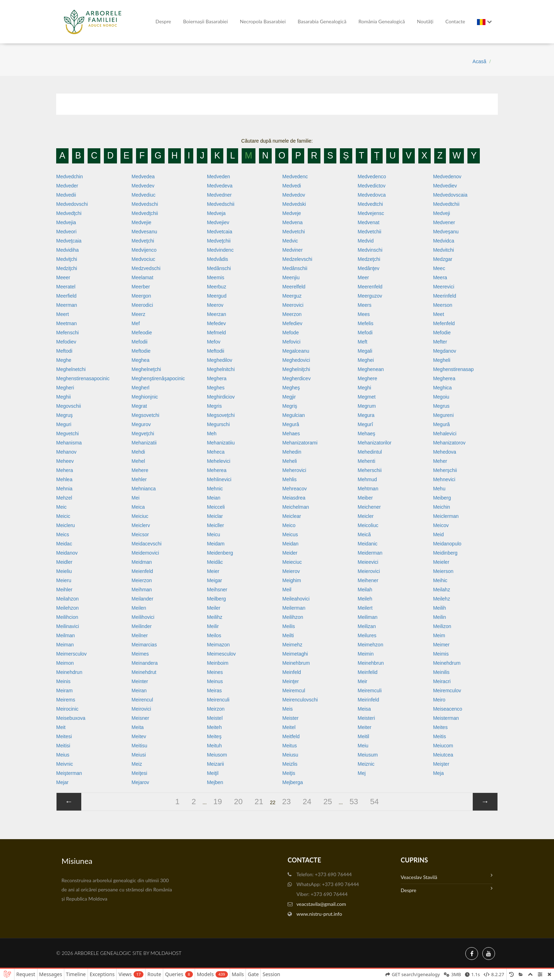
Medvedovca (372, 195)
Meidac (64, 544)
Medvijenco (144, 250)
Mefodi (365, 333)
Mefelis (365, 323)
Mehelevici (219, 461)
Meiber (365, 498)
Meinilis (441, 672)
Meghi (364, 388)
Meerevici (444, 287)
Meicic (63, 516)
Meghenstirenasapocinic (83, 378)
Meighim (292, 580)
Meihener (368, 580)
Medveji (442, 213)
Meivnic (64, 764)
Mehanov (66, 452)
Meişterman (69, 773)
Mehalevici (445, 434)
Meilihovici (143, 617)
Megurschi (219, 424)
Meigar (215, 580)
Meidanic (367, 544)
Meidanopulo (447, 544)
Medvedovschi (72, 204)
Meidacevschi (146, 544)
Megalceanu (296, 351)
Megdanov (445, 351)
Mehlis (289, 479)
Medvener (444, 222)
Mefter (440, 342)
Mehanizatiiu (221, 443)
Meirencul (142, 700)
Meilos (214, 635)
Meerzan (217, 314)
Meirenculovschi (300, 700)
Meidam (216, 544)
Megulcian (294, 415)
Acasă (479, 61)
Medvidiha (67, 250)
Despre (163, 21)
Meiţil (213, 773)
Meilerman (294, 608)
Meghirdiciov (221, 397)
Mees (364, 314)
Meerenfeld (370, 287)
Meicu (214, 534)
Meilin (440, 617)
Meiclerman (446, 516)
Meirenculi (218, 700)
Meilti (288, 635)
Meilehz (442, 599)
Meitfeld (291, 736)
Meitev (139, 736)
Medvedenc (295, 177)
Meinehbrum (296, 663)
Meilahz (442, 590)
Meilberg (217, 599)
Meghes (216, 388)
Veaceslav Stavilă (447, 876)
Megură (441, 424)
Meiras (214, 691)
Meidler (64, 562)
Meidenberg (220, 553)
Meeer (63, 277)
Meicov (441, 525)
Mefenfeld (444, 323)
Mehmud (367, 479)
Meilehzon (67, 608)
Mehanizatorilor (375, 443)
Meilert (365, 608)
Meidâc (215, 562)
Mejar (62, 782)
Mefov (214, 342)
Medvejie (141, 222)
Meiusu (290, 755)
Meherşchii (445, 470)
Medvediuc (143, 195)
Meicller (216, 525)
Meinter (140, 681)
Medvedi (292, 186)
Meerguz (292, 296)
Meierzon (142, 580)
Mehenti (366, 461)
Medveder (67, 186)
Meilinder (142, 626)
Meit (61, 727)
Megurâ (291, 424)
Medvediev (445, 186)
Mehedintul (370, 452)
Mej (362, 773)
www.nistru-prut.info (319, 914)
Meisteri (366, 718)
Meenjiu (291, 277)
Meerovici (293, 305)
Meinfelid (367, 672)
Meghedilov (220, 360)
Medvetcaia (220, 232)
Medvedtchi (370, 204)
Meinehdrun (69, 672)
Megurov (141, 424)
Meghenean (371, 369)
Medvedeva (220, 186)
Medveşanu (446, 232)
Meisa (364, 709)
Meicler (366, 516)
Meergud (217, 296)
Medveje (292, 213)
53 (354, 802)
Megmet (367, 397)
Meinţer (291, 681)
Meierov (291, 571)
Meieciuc (292, 562)
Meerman (67, 305)
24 (307, 802)
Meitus (290, 746)
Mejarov (140, 782)
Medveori (66, 232)
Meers (364, 305)
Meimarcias (144, 645)
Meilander (142, 599)
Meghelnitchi (221, 369)
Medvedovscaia (450, 195)
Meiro (439, 700)
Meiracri (442, 681)
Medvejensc (371, 213)
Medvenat (368, 222)
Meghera (217, 378)
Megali (365, 351)
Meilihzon (293, 617)
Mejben (215, 782)
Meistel (215, 718)
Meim (439, 635)
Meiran (139, 691)
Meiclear (292, 516)
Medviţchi (67, 259)
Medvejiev (218, 222)
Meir (362, 681)
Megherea (444, 378)
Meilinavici (68, 626)
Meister (290, 718)
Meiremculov (447, 691)
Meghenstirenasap (453, 369)
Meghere (367, 378)
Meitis (440, 736)
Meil (287, 590)
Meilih (440, 608)
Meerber (141, 287)
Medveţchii (219, 241)
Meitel (289, 727)
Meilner (140, 635)
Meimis (441, 654)
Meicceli (216, 507)
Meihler (64, 590)
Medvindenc (220, 250)
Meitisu (139, 746)
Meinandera (145, 663)
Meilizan (367, 626)
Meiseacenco (448, 709)
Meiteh (214, 727)
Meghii (63, 397)
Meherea (217, 470)
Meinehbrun (371, 663)
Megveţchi (143, 434)
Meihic (440, 580)
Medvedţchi (69, 213)
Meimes (140, 654)
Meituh (214, 746)
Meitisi (63, 746)
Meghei (366, 360)
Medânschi (219, 268)
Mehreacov (294, 489)
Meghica (443, 388)
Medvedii (66, 195)
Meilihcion (67, 617)
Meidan (290, 544)
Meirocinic (67, 709)
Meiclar (215, 516)
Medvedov (294, 195)
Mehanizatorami (300, 443)
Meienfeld (142, 571)
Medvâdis (218, 259)
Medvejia (66, 222)
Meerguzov (370, 296)
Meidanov (67, 553)
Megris (214, 406)
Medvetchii (369, 232)
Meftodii (216, 351)
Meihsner (217, 590)
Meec (439, 268)
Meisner (140, 718)
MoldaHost (166, 953)
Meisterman (446, 718)
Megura (366, 415)
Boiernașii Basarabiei (205, 21)
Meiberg (442, 498)
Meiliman (367, 617)
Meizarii (216, 764)
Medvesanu (144, 232)
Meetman (66, 323)
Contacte (455, 21)
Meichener (369, 507)
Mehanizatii (144, 443)
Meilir (213, 626)
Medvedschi (145, 204)
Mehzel (64, 498)
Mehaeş (366, 434)
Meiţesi (139, 773)
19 (218, 802)
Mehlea (64, 479)
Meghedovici (296, 360)
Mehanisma (69, 443)
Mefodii (139, 342)
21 (259, 802)
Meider (290, 553)
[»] (485, 802)
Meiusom (217, 755)
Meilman (66, 635)
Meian (214, 498)
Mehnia (64, 489)
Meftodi (64, 351)
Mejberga (293, 782)
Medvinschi (370, 250)
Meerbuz (217, 287)
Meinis (63, 681)
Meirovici (141, 709)
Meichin (442, 507)
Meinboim (218, 663)
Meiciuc (140, 516)
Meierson (443, 571)
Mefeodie (142, 333)
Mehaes (291, 434)
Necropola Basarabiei (263, 21)
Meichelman (296, 507)
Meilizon (442, 626)
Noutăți (425, 21)
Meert (63, 314)
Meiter (364, 727)
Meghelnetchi (71, 369)
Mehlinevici (219, 479)
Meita (137, 727)
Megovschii (69, 406)
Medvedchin (70, 177)
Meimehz (292, 645)
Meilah (365, 590)
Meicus (290, 534)
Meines (215, 672)
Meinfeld (292, 672)
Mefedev (217, 323)
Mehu (439, 489)
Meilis (289, 626)
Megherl (140, 388)
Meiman (65, 645)
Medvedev (143, 186)
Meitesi (64, 736)
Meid (438, 534)
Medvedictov (372, 186)
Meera (440, 277)
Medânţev (368, 268)
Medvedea (143, 177)
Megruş (64, 415)
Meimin (366, 654)
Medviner (293, 250)
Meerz (138, 314)
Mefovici (291, 342)
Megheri (65, 388)
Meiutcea (443, 755)
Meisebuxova (71, 718)
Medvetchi (294, 232)
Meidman (142, 562)
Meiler (214, 608)
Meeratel (66, 287)
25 (328, 802)
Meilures (367, 635)
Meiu (363, 746)
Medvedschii (221, 204)
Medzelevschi (297, 259)
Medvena (293, 222)
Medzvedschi (146, 268)
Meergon (141, 296)
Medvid (366, 241)
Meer (363, 277)
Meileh (365, 599)
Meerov (215, 305)
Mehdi (138, 452)
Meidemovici (145, 553)
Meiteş (214, 736)
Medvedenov (447, 177)
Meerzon (292, 314)
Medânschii (295, 268)
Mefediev (292, 323)
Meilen (139, 608)
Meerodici (142, 305)
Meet (439, 314)
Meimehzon (370, 645)
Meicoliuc (368, 525)
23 (286, 802)
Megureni (443, 415)
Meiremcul (294, 691)
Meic (61, 507)
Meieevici (368, 562)
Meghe (64, 360)
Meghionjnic (145, 397)
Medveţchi (143, 241)
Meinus (215, 681)
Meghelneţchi (146, 369)
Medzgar (443, 259)
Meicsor (140, 534)
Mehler (139, 479)
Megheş (291, 388)
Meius (63, 755)
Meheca (216, 452)
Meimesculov (222, 654)
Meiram (64, 691)
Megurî (365, 424)
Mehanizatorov (449, 443)
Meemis (216, 277)
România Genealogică (382, 21)
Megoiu (441, 397)
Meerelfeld (294, 287)
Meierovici (369, 571)
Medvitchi (444, 250)
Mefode (291, 333)
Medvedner (219, 195)
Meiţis (289, 773)
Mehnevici (444, 479)
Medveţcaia (69, 241)
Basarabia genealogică (322, 21)
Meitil (363, 736)
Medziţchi (67, 268)
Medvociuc (143, 259)
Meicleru (66, 525)
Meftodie (141, 351)
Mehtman (368, 489)
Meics (63, 534)
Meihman (142, 590)
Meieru (64, 580)
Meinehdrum (447, 663)
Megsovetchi (145, 415)
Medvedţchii (145, 213)
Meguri (64, 424)
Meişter (441, 764)
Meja (438, 773)
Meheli (290, 461)
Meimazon (219, 645)
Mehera (64, 470)
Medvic (290, 241)
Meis (288, 709)
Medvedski (294, 204)
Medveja (216, 213)
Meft (362, 342)
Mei (135, 498)
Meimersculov (71, 654)
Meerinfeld (445, 296)
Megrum (367, 406)
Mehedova (445, 452)
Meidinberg (445, 553)
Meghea (140, 360)
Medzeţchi (369, 259)
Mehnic (215, 489)
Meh (212, 434)
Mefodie (442, 333)
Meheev (65, 461)
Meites (440, 727)
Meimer (441, 645)
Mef (135, 323)
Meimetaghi (295, 654)
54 (375, 802)
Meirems (66, 700)
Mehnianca (144, 489)
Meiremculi (370, 691)
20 (238, 802)
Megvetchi (67, 434)
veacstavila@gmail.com (321, 904)
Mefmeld (217, 333)
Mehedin (292, 452)
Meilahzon (67, 599)
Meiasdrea (294, 498)
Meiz (137, 764)
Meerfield (66, 296)
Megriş (290, 406)
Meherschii (370, 470)
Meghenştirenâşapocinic (158, 378)
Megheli (442, 360)
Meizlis (290, 764)
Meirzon (216, 709)
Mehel (138, 461)
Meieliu (64, 571)
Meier (213, 571)
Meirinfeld (368, 700)
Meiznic (366, 764)
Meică (364, 534)
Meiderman (370, 553)
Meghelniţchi (296, 369)
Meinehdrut (144, 672)
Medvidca (444, 241)
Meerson (443, 305)
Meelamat (142, 277)
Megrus (441, 406)
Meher (440, 461)
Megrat (139, 406)
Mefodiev (66, 342)
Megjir (289, 397)
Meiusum (368, 755)
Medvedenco (372, 177)
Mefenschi (67, 333)
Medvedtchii (446, 204)
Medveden (219, 177)
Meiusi (138, 755)
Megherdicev (296, 378)
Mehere (140, 470)
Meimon (65, 663)
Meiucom (443, 746)
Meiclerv (141, 525)
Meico (289, 525)
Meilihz (215, 617)
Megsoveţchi (221, 415)
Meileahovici (296, 599)
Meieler (441, 562)
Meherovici (294, 470)
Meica (138, 507)
